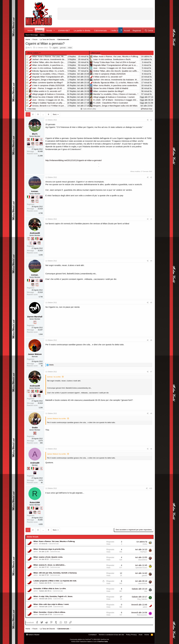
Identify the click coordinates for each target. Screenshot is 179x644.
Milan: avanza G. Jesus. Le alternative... (50, 565)
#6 (151, 340)
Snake (35, 427)
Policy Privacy (131, 635)
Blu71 (30, 48)
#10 (151, 488)
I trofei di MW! (117, 30)
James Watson (35, 354)
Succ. (55, 114)
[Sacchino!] (41, 144)
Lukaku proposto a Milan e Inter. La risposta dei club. (55, 581)
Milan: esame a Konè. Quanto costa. (48, 557)
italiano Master (33, 635)
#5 (151, 303)
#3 (151, 219)
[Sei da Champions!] (41, 140)
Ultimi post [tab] (95, 53)
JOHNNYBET (64, 30)
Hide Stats (31, 109)
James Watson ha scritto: (57, 419)
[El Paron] (37, 140)
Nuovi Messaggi (32, 35)
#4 (151, 261)
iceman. (35, 191)
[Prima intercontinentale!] (37, 144)
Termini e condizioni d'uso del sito (111, 635)
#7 (151, 372)
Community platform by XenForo (89, 639)
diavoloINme (143, 560)
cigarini (55, 48)
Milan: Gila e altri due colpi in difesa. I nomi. (51, 604)
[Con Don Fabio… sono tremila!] (28, 144)
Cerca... (43, 35)
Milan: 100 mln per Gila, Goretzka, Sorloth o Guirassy (55, 573)
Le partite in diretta (82, 30)
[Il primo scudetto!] (33, 140)
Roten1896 (35, 502)
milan (70, 48)
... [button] (43, 114)
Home (30, 30)
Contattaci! (93, 635)
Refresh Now (147, 109)
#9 (151, 449)
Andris (145, 544)
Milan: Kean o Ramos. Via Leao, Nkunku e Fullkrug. (54, 541)
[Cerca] (149, 30)
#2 (151, 177)
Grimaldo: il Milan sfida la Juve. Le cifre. (50, 589)
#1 (151, 120)
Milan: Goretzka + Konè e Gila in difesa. (49, 612)
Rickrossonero (142, 615)
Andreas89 (35, 233)
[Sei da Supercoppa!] (33, 144)
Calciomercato (100, 30)
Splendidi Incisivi (141, 568)
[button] (54, 30)
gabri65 (144, 576)
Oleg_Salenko (142, 599)
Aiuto (141, 635)
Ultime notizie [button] (33, 53)
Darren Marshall (35, 317)
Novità (49, 30)
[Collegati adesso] (35, 230)
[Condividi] (148, 120)
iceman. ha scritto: (54, 377)
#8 (151, 413)
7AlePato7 (143, 552)
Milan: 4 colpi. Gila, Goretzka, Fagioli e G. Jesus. (53, 596)
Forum (40, 30)
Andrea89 (35, 463)
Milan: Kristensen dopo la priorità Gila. (49, 549)
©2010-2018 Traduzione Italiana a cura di (89, 641)
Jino (146, 591)
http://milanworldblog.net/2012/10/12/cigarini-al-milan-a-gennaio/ (74, 160)
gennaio (63, 48)
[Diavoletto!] (28, 140)
